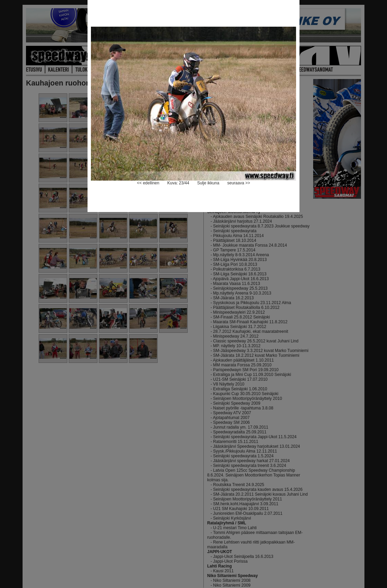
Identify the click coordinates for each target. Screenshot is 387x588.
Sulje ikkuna (208, 183)
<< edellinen (148, 183)
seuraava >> (239, 183)
